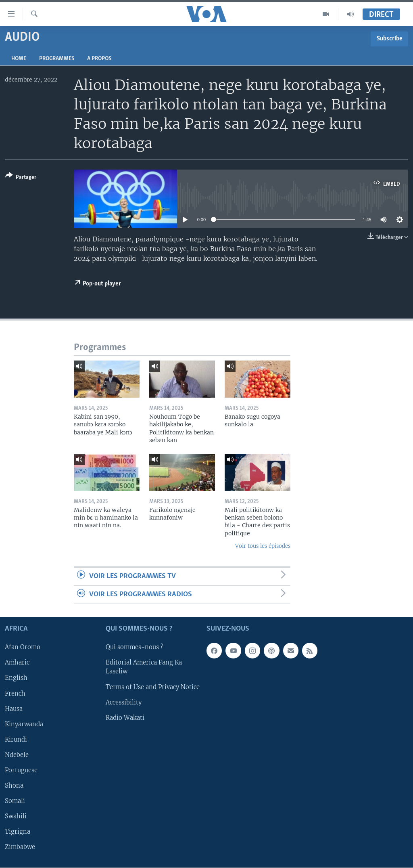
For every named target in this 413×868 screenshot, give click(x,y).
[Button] (21, 178)
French (15, 694)
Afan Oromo (23, 648)
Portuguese (21, 770)
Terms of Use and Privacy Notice (153, 687)
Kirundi (16, 740)
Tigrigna (18, 832)
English (16, 678)
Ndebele (17, 755)
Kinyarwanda (24, 724)
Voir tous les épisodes (263, 546)
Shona (14, 786)
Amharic (17, 663)
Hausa (14, 709)
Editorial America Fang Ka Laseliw (144, 667)
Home (19, 59)
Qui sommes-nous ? (135, 648)
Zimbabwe (20, 847)
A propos (99, 59)
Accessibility (124, 702)
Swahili (16, 816)
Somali (15, 801)
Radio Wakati (125, 718)
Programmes (57, 59)
